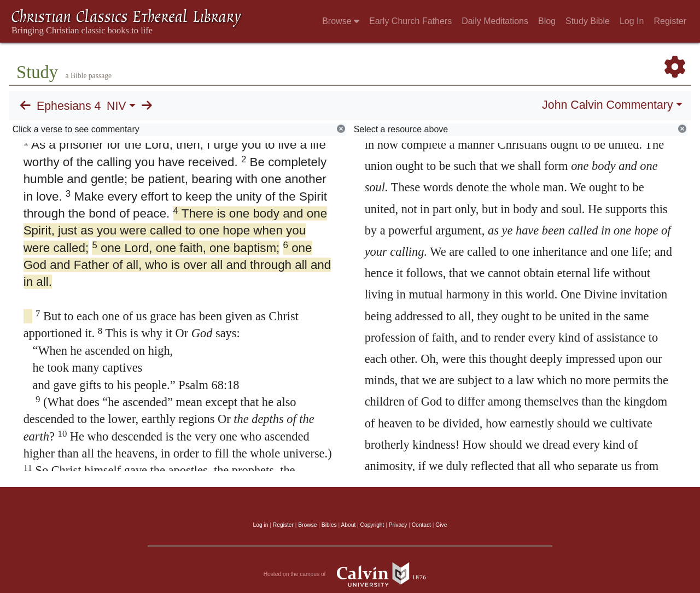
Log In (632, 21)
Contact (421, 525)
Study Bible (588, 21)
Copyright (372, 525)
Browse (341, 21)
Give (441, 525)
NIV (116, 106)
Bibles (329, 525)
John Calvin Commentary (607, 105)
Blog (547, 21)
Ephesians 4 (69, 106)
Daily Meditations (495, 21)
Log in (261, 525)
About (348, 525)
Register (670, 21)
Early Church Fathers (410, 21)
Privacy (398, 525)
